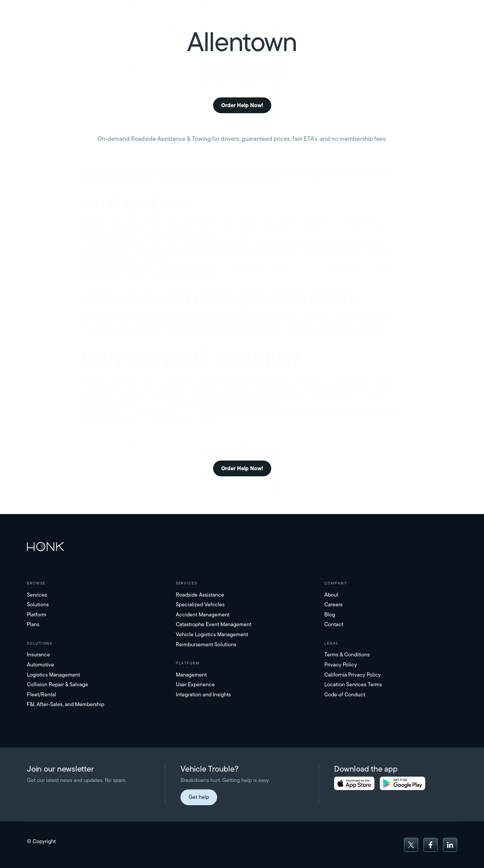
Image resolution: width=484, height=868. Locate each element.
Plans (33, 624)
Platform (37, 615)
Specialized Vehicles (200, 604)
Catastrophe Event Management (214, 624)
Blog (330, 615)
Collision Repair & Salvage (57, 684)
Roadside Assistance (200, 595)
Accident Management (203, 615)
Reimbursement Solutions (206, 644)
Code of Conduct (345, 695)
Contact (334, 624)
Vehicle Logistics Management (212, 634)
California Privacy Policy (353, 675)
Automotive (41, 665)
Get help (199, 797)
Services (37, 595)
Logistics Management (53, 675)
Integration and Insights (203, 695)
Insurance (38, 655)
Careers (333, 604)
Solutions (38, 604)
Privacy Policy (341, 665)
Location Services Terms (353, 684)
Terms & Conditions (347, 655)
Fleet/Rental (42, 695)
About (331, 595)
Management (191, 675)
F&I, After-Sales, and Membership (66, 704)
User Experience (195, 684)
